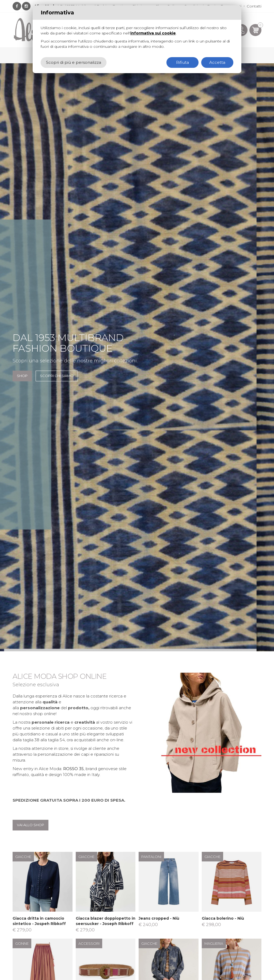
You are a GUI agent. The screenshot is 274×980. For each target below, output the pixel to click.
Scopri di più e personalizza (74, 62)
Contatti (254, 6)
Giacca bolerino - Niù (223, 918)
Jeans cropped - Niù (159, 918)
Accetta (217, 62)
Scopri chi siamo (57, 376)
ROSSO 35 (73, 769)
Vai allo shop (31, 825)
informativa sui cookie (153, 33)
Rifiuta (182, 62)
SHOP (22, 376)
